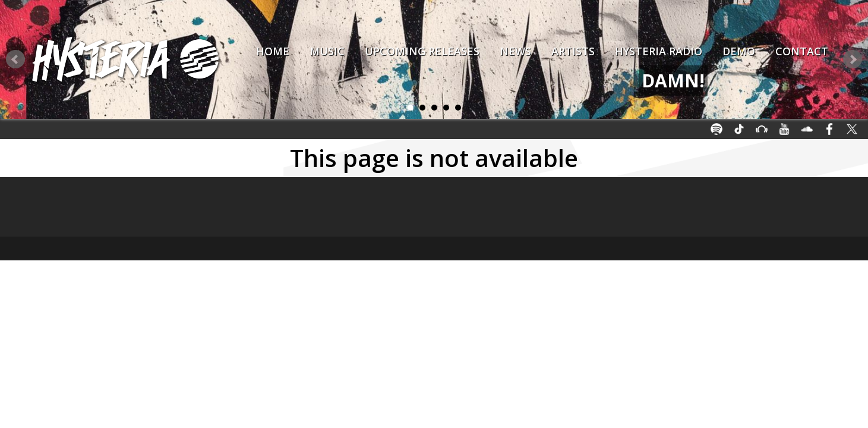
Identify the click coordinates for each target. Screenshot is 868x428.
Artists (573, 51)
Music (327, 51)
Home (273, 51)
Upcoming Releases (422, 51)
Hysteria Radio (659, 51)
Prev (15, 59)
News (515, 51)
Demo (739, 51)
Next (853, 59)
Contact (802, 51)
